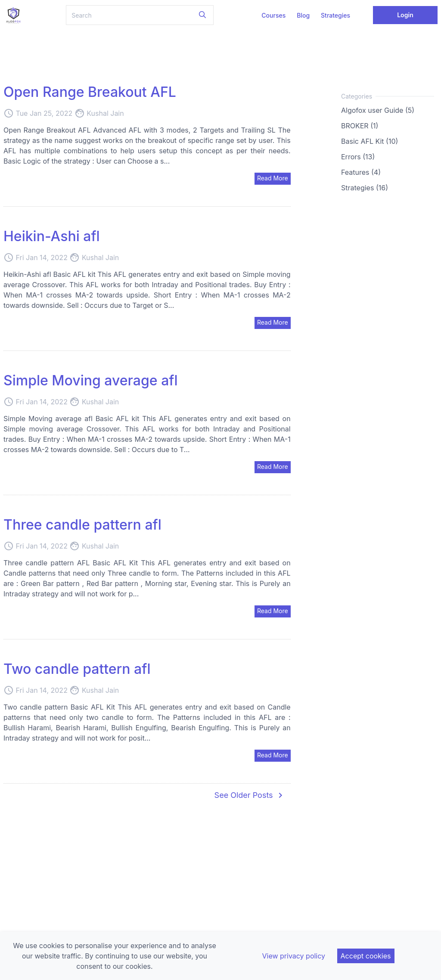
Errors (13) (358, 157)
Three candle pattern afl (82, 525)
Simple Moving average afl (91, 380)
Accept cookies (366, 956)
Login (405, 15)
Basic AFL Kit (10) (370, 141)
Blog (303, 15)
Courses (273, 15)
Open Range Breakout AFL (90, 92)
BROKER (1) (360, 126)
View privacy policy (293, 956)
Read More (273, 178)
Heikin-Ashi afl (52, 236)
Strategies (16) (365, 188)
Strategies (335, 15)
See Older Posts (250, 795)
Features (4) (361, 172)
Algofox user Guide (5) (378, 110)
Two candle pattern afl (77, 669)
